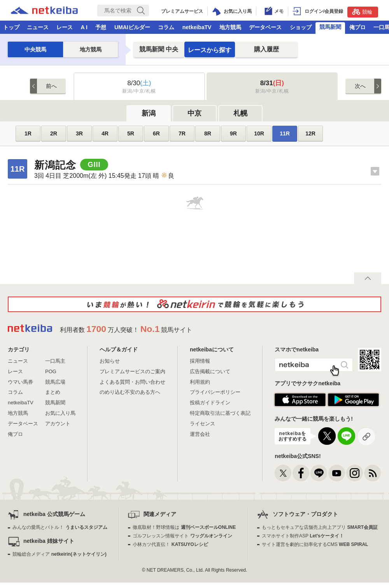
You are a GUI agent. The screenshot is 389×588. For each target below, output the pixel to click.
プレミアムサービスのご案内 (132, 371)
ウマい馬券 (20, 382)
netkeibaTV (197, 27)
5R (131, 133)
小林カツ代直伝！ (170, 544)
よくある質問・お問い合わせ (132, 382)
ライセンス (202, 424)
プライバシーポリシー (215, 392)
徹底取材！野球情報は (184, 527)
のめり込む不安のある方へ (130, 392)
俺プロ (357, 27)
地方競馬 (230, 27)
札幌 (240, 113)
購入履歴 (266, 49)
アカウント (58, 424)
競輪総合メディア (59, 554)
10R (259, 133)
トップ (11, 27)
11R (285, 133)
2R (54, 133)
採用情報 (200, 361)
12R (310, 133)
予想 (101, 27)
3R (79, 133)
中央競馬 (35, 49)
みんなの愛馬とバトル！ (60, 527)
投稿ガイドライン (210, 403)
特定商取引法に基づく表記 (220, 413)
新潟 (149, 113)
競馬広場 (55, 382)
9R (233, 133)
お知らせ (110, 361)
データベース (265, 27)
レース (65, 27)
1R (28, 133)
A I (84, 27)
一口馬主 (55, 361)
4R (105, 133)
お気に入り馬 (60, 413)
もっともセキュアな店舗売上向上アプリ (320, 527)
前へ (51, 86)
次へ (360, 86)
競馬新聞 (330, 27)
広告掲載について (210, 371)
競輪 (362, 12)
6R (156, 133)
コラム (166, 27)
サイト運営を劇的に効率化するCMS (315, 544)
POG (51, 371)
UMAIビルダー (132, 27)
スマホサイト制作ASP (303, 536)
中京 (194, 113)
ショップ (301, 27)
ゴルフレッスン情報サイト (182, 536)
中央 (159, 49)
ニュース (38, 27)
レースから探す (210, 50)
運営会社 (200, 434)
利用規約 (200, 382)
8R (208, 133)
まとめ (53, 392)
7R (182, 133)
